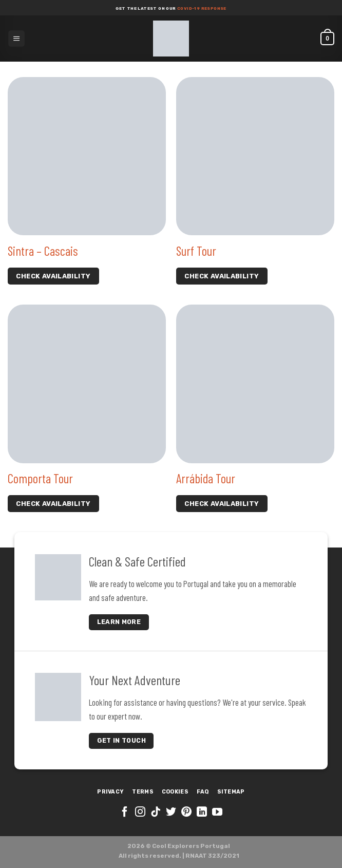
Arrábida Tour (206, 478)
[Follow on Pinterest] (186, 813)
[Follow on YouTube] (217, 813)
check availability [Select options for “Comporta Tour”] (53, 504)
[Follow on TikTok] (156, 813)
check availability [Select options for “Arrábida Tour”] (222, 504)
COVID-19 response (201, 8)
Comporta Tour (40, 478)
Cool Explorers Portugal (191, 846)
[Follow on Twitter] (171, 813)
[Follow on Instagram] (140, 813)
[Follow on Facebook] (125, 813)
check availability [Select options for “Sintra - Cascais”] (53, 276)
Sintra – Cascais (43, 251)
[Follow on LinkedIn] (202, 813)
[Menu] (16, 38)
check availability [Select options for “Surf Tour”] (222, 276)
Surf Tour (196, 251)
